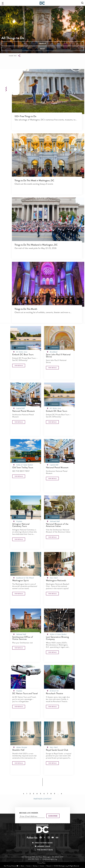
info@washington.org (50, 859)
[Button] (19, 366)
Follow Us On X (45, 838)
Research (49, 866)
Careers (29, 866)
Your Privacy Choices (10, 866)
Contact (42, 866)
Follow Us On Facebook (41, 837)
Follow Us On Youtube (53, 837)
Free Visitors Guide (44, 843)
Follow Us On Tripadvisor (57, 838)
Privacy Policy (41, 863)
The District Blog (45, 850)
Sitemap (35, 866)
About (22, 866)
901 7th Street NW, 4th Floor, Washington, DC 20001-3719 (42, 857)
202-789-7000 (33, 859)
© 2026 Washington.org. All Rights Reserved (66, 866)
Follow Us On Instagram (49, 837)
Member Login (44, 846)
